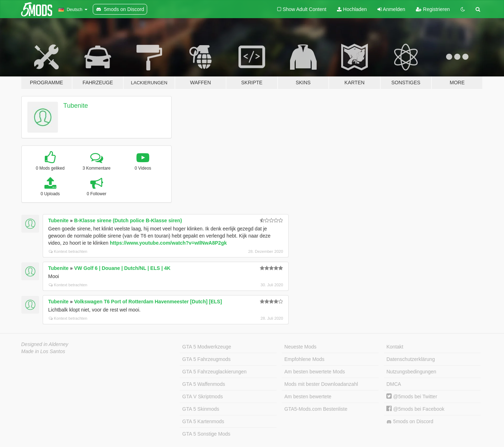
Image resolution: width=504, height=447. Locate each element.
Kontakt (395, 347)
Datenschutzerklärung (411, 359)
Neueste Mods (300, 347)
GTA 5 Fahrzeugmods (207, 359)
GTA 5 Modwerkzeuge (207, 347)
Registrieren (433, 9)
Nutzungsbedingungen (411, 372)
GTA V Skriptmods (203, 397)
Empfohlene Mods (304, 359)
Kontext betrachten (68, 251)
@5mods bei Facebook (415, 409)
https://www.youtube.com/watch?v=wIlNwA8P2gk (168, 243)
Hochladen (352, 9)
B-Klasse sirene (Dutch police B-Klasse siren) (128, 220)
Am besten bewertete (308, 397)
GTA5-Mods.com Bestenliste (316, 409)
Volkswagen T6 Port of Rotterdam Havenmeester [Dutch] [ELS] (148, 302)
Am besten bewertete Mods (315, 372)
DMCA (394, 384)
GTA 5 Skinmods (201, 409)
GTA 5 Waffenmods (204, 384)
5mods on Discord (410, 422)
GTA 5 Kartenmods (203, 421)
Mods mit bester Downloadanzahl (321, 384)
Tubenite (76, 106)
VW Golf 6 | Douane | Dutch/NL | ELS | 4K (122, 268)
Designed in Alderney (45, 344)
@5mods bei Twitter (412, 397)
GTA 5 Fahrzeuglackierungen (215, 372)
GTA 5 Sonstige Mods (206, 434)
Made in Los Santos (43, 351)
